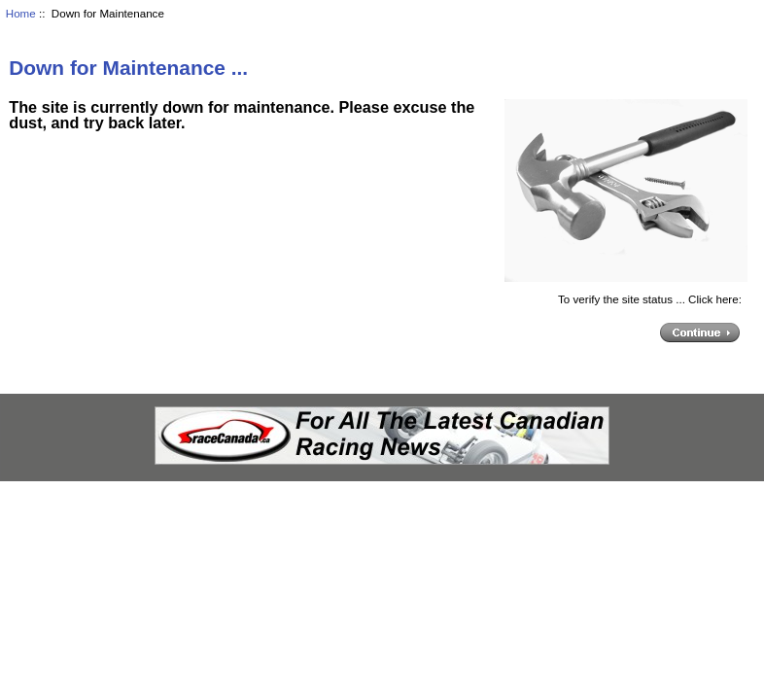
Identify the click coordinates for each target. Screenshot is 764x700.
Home (21, 13)
